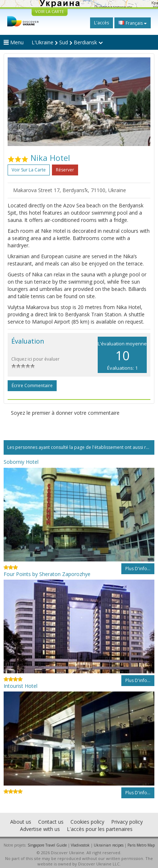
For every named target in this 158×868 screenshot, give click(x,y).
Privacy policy (127, 822)
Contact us (51, 822)
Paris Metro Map (141, 845)
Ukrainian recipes (109, 845)
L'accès (102, 23)
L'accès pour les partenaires (100, 829)
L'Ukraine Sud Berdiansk (67, 42)
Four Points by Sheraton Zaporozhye (47, 574)
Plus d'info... (138, 569)
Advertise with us (40, 829)
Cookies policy (87, 822)
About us (21, 822)
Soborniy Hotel (21, 462)
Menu (14, 42)
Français (133, 23)
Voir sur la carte (29, 170)
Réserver (65, 170)
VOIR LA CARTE (50, 11)
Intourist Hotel (21, 686)
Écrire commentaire (32, 386)
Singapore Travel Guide (47, 845)
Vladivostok (80, 845)
